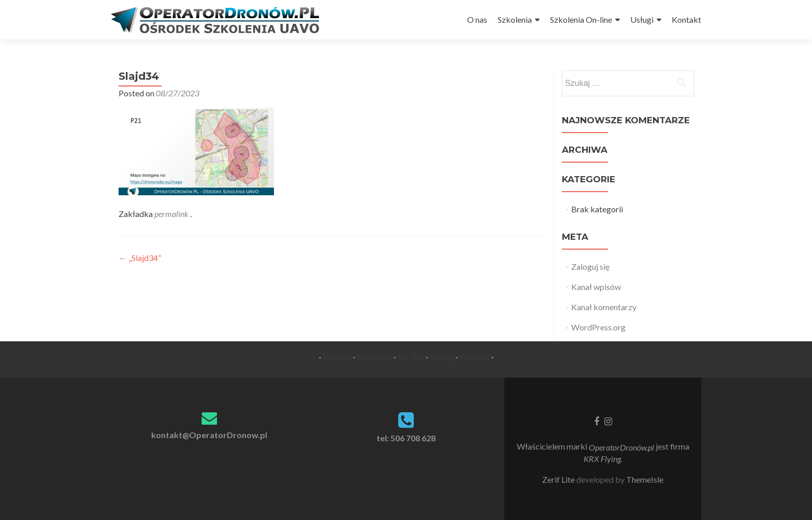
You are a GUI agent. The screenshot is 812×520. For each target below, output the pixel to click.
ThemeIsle (645, 479)
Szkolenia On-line (581, 19)
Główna (337, 357)
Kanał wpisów (596, 287)
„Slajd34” (140, 258)
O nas (477, 19)
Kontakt (686, 19)
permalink (172, 214)
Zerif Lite (559, 479)
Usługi (642, 19)
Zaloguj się (590, 266)
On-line (411, 357)
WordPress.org (598, 327)
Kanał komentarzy (604, 307)
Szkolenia (515, 19)
